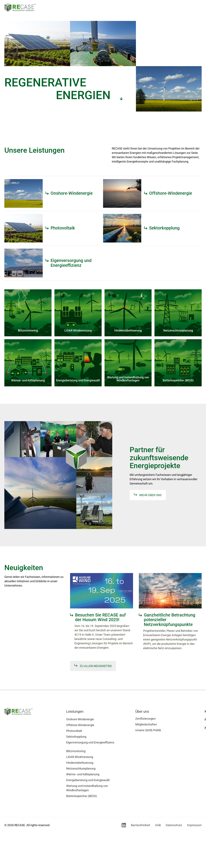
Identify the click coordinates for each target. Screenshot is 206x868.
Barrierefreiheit (141, 825)
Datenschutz (174, 825)
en (198, 8)
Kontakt (180, 8)
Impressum (194, 825)
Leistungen (104, 8)
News (165, 8)
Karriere (150, 8)
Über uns (128, 8)
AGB (158, 825)
